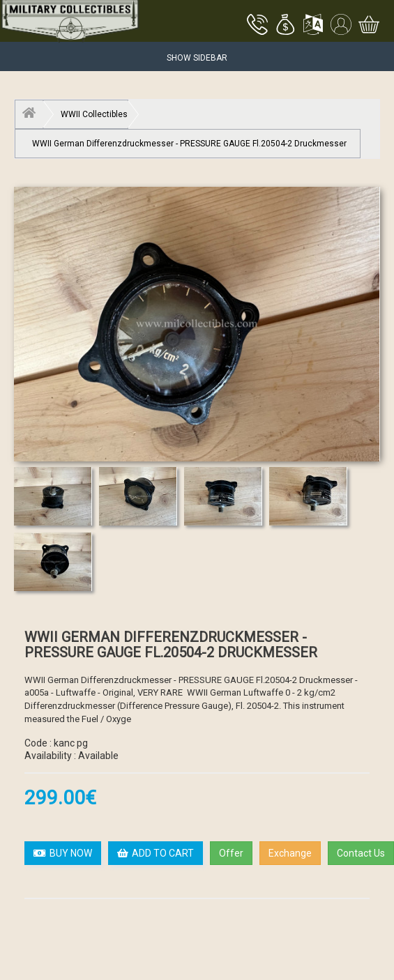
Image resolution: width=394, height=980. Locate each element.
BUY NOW (63, 853)
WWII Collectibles (94, 114)
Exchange (290, 853)
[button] (285, 26)
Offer (231, 853)
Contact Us (361, 853)
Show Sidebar (197, 58)
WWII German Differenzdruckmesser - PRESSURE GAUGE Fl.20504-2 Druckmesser (189, 144)
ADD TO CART (156, 853)
